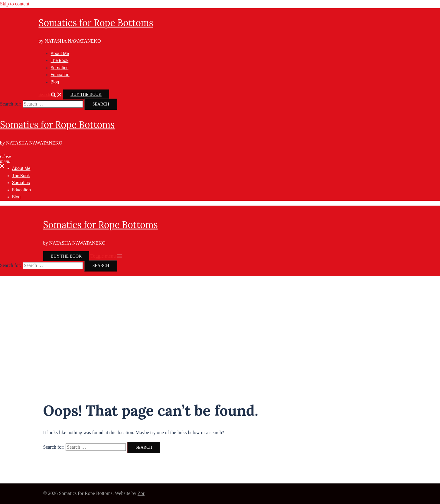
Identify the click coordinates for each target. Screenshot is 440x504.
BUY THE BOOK (86, 94)
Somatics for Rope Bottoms (96, 23)
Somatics (60, 68)
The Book (60, 60)
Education (60, 75)
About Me (60, 54)
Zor (141, 493)
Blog (55, 82)
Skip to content (15, 4)
